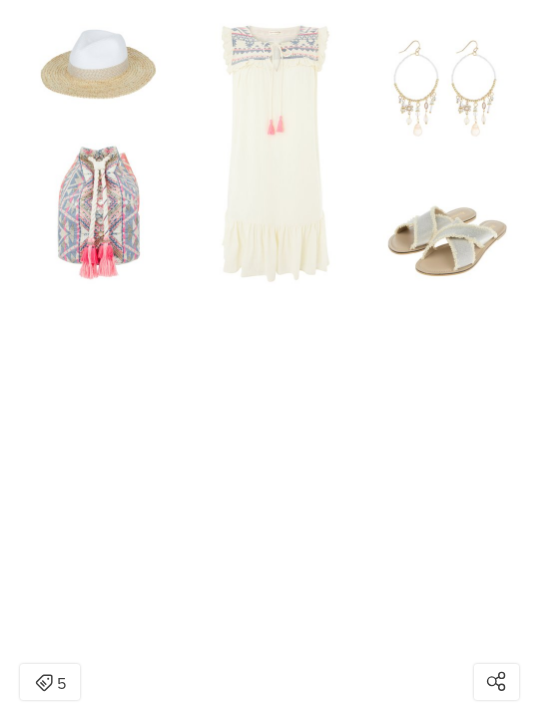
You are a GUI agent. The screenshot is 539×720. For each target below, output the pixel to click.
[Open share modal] (496, 682)
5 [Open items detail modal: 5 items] (50, 684)
